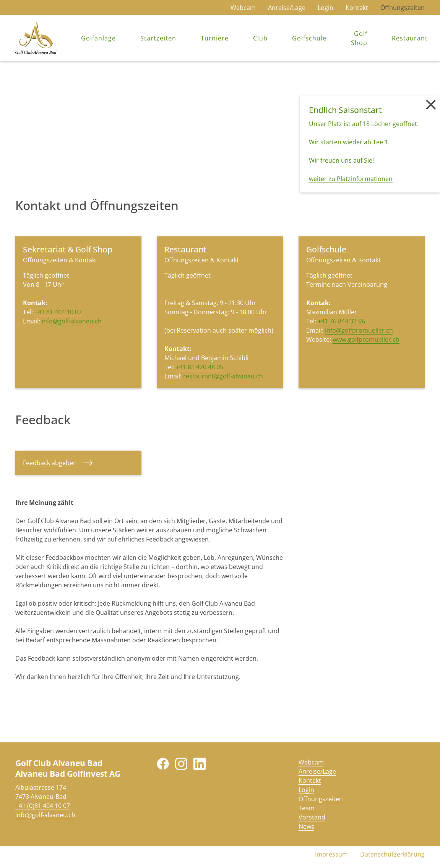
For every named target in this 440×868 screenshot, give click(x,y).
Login (326, 8)
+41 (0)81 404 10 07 (43, 806)
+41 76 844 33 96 (341, 321)
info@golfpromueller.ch (359, 330)
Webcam (243, 8)
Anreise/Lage (287, 8)
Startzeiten (158, 38)
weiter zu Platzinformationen (351, 179)
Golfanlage (98, 38)
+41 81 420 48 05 (200, 367)
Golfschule (309, 38)
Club (260, 38)
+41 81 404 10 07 (58, 312)
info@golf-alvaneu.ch (72, 321)
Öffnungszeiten (403, 8)
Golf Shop (359, 38)
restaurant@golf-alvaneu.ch (223, 376)
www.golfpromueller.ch (366, 339)
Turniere (215, 38)
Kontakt (357, 8)
